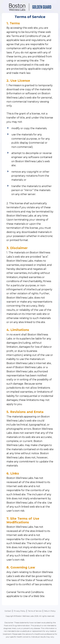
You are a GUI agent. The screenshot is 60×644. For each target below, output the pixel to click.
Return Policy (50, 611)
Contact (8, 611)
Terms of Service (35, 611)
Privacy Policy (20, 611)
